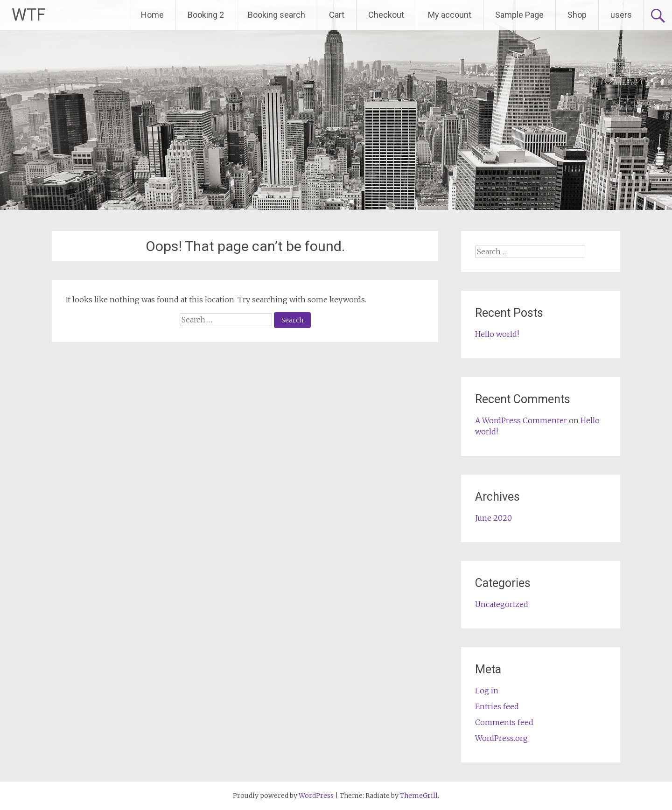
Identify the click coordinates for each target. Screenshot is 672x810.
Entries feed (497, 706)
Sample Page (519, 15)
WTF (29, 15)
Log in (487, 691)
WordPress (316, 796)
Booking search (276, 15)
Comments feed (504, 722)
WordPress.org (501, 738)
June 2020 (493, 518)
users (621, 15)
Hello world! (497, 334)
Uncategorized (502, 604)
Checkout (386, 15)
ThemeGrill (419, 796)
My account (450, 15)
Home (152, 15)
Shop (577, 15)
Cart (337, 15)
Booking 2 (206, 15)
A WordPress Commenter (521, 420)
